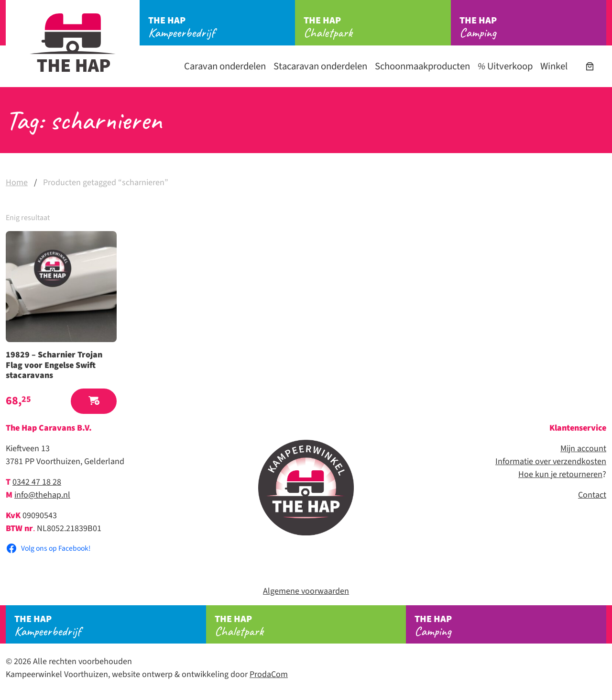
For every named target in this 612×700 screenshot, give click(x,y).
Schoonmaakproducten (422, 66)
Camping (533, 27)
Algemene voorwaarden (306, 591)
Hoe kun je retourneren (560, 474)
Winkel (554, 66)
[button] (94, 401)
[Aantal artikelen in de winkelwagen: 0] (590, 66)
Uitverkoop (505, 66)
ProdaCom (269, 674)
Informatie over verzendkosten (551, 461)
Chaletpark (377, 27)
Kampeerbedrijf (222, 27)
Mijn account (583, 449)
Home (17, 183)
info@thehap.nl (42, 495)
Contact (592, 495)
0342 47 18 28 (37, 482)
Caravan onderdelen (225, 66)
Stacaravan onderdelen (320, 66)
